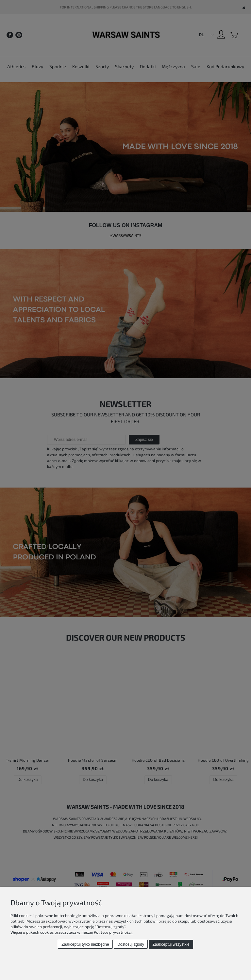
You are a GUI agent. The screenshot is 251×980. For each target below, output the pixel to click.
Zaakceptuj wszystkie (171, 944)
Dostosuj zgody (131, 944)
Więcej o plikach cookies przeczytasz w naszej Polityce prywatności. (72, 932)
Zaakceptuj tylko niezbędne (85, 944)
